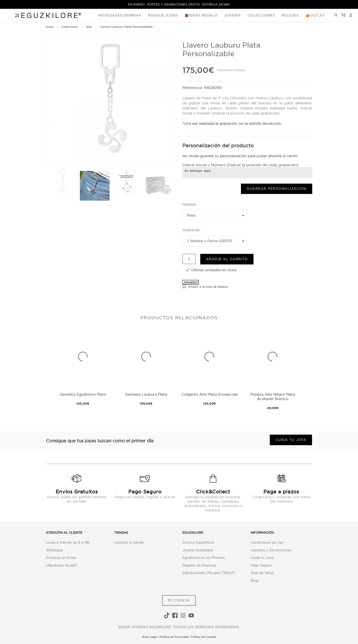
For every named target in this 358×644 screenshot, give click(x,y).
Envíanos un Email (61, 558)
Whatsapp (54, 550)
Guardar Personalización (277, 189)
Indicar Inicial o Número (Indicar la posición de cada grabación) (240, 165)
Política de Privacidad (174, 637)
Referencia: (193, 88)
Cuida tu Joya (262, 558)
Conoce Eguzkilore (198, 542)
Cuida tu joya (291, 440)
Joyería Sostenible (198, 550)
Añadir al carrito (227, 259)
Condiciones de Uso (267, 542)
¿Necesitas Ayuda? (61, 565)
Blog (254, 580)
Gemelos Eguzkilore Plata (83, 394)
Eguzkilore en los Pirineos (204, 558)
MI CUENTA (179, 600)
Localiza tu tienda (129, 542)
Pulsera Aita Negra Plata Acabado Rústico (273, 396)
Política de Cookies (203, 637)
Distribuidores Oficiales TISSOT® (209, 573)
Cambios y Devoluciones (271, 550)
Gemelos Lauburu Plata (146, 394)
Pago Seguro (261, 565)
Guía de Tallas (262, 573)
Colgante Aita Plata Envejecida (209, 394)
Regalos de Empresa (199, 565)
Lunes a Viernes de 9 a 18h (68, 542)
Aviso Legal (149, 637)
